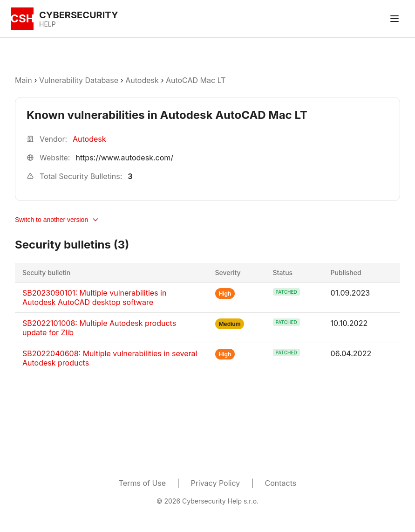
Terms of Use (142, 483)
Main (24, 80)
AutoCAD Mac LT (196, 80)
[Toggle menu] (395, 19)
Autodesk (142, 80)
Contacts (281, 483)
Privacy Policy (215, 483)
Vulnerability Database (79, 80)
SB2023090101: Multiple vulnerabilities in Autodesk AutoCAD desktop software (94, 297)
